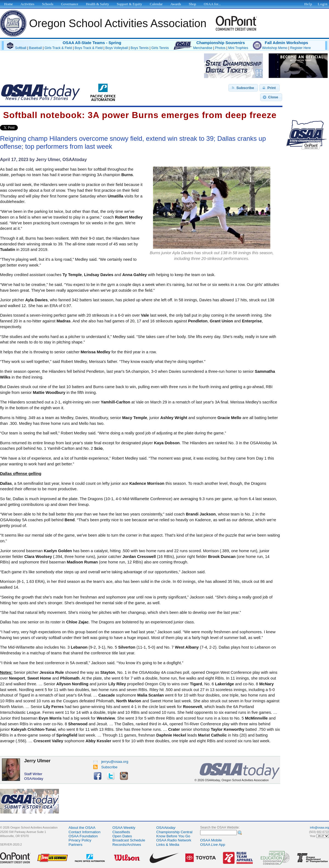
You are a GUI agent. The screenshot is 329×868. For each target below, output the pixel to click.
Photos (220, 48)
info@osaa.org (320, 827)
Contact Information (84, 832)
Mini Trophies (238, 48)
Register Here (300, 48)
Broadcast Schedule (129, 840)
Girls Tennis (160, 48)
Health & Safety (97, 4)
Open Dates (122, 836)
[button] (243, 88)
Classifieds (121, 832)
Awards (176, 4)
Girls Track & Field (58, 48)
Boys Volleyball (117, 48)
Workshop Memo (275, 48)
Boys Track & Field (89, 48)
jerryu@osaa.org (111, 762)
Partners (75, 845)
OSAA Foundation (83, 836)
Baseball (36, 48)
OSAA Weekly (124, 828)
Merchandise (203, 48)
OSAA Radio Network (174, 840)
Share (27, 128)
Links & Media (168, 845)
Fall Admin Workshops (287, 43)
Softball (21, 48)
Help (308, 4)
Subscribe (105, 767)
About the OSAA (82, 828)
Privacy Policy (80, 840)
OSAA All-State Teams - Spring (92, 43)
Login (323, 4)
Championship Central (174, 832)
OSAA (166, 828)
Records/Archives (127, 845)
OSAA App (213, 845)
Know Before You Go (173, 836)
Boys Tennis (140, 48)
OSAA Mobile (211, 840)
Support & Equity (129, 4)
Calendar (156, 4)
